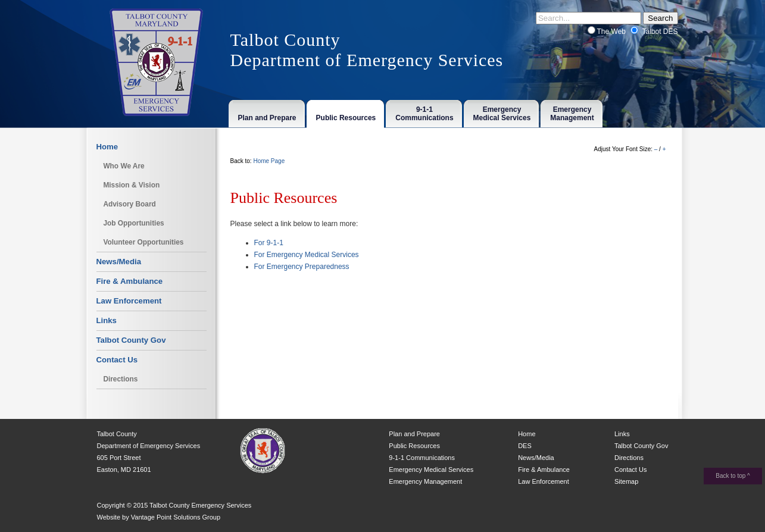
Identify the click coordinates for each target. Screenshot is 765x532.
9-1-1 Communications (422, 458)
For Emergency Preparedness (302, 267)
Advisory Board (129, 204)
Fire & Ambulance (130, 281)
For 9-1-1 (269, 243)
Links (107, 320)
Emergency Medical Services (431, 470)
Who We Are (124, 166)
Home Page (269, 161)
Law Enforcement (129, 301)
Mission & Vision (131, 185)
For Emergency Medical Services (307, 255)
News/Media (119, 262)
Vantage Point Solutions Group (176, 517)
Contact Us (117, 360)
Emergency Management (425, 481)
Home (107, 147)
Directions (120, 379)
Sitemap (626, 481)
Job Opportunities (133, 223)
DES (525, 446)
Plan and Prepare (414, 434)
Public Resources (414, 446)
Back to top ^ (733, 476)
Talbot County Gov (131, 340)
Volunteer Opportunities (143, 242)
